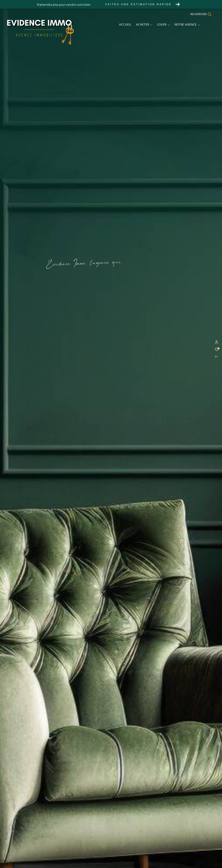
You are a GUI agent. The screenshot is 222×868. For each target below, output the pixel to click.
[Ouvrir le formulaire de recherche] (208, 14)
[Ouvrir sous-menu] (151, 25)
